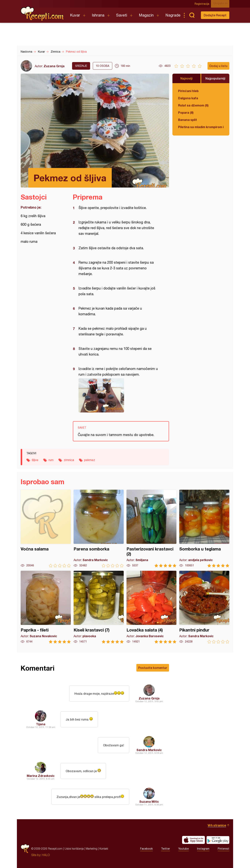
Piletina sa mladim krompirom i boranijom (201, 127)
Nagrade (173, 15)
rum (51, 460)
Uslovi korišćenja (74, 849)
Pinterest (224, 849)
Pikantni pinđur (204, 607)
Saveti (122, 15)
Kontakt (104, 849)
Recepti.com (42, 14)
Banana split (187, 120)
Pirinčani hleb (188, 91)
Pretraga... (192, 15)
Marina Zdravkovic (41, 776)
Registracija (204, 4)
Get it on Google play (218, 840)
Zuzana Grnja (54, 66)
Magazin (146, 15)
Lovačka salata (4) (152, 607)
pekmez (90, 460)
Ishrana (98, 15)
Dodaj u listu (218, 66)
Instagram (203, 849)
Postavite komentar (153, 668)
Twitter (165, 849)
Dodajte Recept (215, 15)
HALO (46, 855)
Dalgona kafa (188, 98)
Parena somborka (99, 529)
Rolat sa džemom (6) (193, 105)
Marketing (92, 849)
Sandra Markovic (149, 750)
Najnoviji (186, 78)
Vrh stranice (217, 825)
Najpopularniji (215, 78)
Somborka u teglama (204, 529)
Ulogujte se (222, 4)
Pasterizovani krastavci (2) (152, 529)
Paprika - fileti (46, 607)
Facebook (146, 849)
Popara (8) (186, 112)
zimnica (69, 460)
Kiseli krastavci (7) (99, 607)
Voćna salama (46, 529)
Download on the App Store (193, 840)
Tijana (41, 724)
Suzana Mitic (149, 801)
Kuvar (75, 15)
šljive (35, 460)
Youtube (184, 849)
